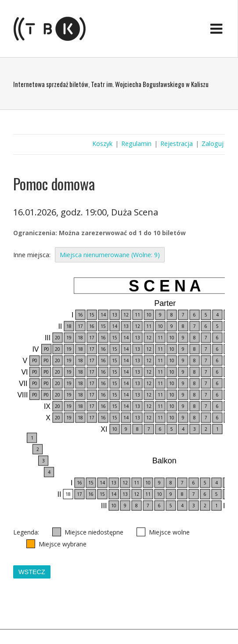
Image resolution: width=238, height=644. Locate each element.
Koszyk (102, 144)
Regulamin (136, 144)
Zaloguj (213, 144)
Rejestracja (177, 144)
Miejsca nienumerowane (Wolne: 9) (110, 255)
